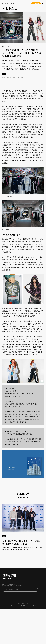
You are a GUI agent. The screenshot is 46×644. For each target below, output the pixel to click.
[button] (19, 561)
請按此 (24, 431)
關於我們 (20, 604)
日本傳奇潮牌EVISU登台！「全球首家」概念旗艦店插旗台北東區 (23, 542)
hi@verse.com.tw (14, 606)
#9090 (4, 81)
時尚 (4, 74)
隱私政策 (26, 604)
